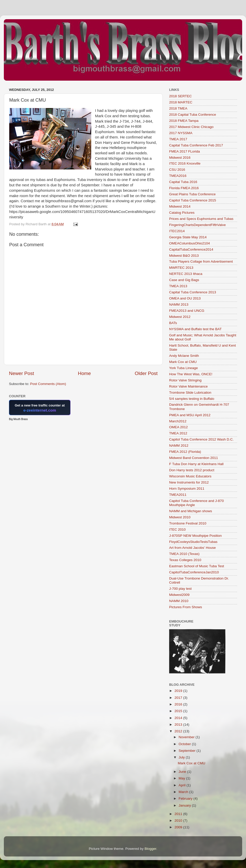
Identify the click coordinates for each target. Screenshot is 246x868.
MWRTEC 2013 (181, 268)
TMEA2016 (178, 176)
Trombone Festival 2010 (188, 523)
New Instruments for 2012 (189, 482)
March (184, 792)
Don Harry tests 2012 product (192, 470)
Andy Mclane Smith (184, 356)
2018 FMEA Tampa (184, 121)
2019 (179, 691)
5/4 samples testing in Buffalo (192, 399)
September (188, 751)
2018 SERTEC (180, 96)
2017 (179, 698)
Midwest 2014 (180, 206)
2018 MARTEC (181, 102)
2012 (179, 731)
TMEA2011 (178, 495)
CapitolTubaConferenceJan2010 (194, 572)
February (186, 799)
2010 (179, 821)
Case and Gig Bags (184, 280)
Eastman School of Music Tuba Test (197, 566)
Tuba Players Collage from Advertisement (201, 261)
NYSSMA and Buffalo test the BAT (195, 329)
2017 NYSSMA (181, 133)
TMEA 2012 (178, 433)
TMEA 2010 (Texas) (184, 554)
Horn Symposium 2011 (187, 489)
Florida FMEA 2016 (184, 188)
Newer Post (22, 373)
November (187, 737)
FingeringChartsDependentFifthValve (197, 225)
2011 (179, 814)
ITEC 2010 (177, 529)
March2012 (178, 421)
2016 (179, 704)
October (185, 744)
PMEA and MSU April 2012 (190, 415)
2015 (179, 711)
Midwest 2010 (180, 517)
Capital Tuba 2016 (183, 182)
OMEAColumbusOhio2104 (189, 243)
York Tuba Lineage (183, 368)
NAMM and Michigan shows (191, 511)
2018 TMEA (178, 108)
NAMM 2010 (179, 601)
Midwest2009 (179, 595)
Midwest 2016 (180, 158)
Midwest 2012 (180, 317)
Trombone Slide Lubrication (190, 393)
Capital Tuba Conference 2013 (193, 292)
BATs (173, 323)
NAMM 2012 (179, 446)
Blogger (150, 849)
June (183, 772)
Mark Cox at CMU (183, 362)
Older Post (146, 373)
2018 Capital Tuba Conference (193, 115)
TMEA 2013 (178, 286)
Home (84, 373)
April (183, 785)
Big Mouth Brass (18, 419)
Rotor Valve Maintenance (188, 386)
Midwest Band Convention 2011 (194, 458)
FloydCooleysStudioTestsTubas (193, 542)
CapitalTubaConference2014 (191, 249)
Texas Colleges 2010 (185, 560)
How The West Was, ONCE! (191, 374)
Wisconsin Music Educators (190, 476)
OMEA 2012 (178, 427)
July (182, 757)
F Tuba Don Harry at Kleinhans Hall (196, 464)
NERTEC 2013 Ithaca (186, 274)
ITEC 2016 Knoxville (185, 163)
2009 (179, 827)
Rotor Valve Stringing (185, 380)
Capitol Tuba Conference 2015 (193, 200)
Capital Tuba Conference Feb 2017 (196, 145)
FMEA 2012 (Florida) (185, 452)
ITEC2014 (177, 231)
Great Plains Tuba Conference (192, 194)
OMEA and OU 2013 (185, 298)
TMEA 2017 (178, 139)
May (182, 778)
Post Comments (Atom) (48, 384)
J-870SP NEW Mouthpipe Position (195, 536)
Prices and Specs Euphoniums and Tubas (201, 219)
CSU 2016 (177, 170)
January (185, 805)
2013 (179, 725)
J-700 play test (180, 589)
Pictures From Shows (186, 607)
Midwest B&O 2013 (184, 256)
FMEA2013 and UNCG (187, 311)
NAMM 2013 (179, 304)
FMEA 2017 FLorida (184, 151)
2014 (179, 718)
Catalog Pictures (182, 213)
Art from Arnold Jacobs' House (192, 548)
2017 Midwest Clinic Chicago (191, 127)
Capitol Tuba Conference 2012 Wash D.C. (201, 439)
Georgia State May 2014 (188, 237)
